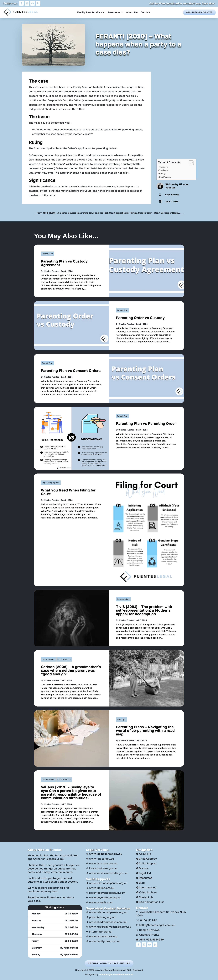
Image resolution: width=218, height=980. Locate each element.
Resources (114, 12)
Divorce (144, 868)
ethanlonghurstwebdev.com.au (116, 974)
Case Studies (172, 195)
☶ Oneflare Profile (148, 935)
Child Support (148, 863)
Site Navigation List (151, 902)
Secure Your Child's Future (109, 963)
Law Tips (121, 719)
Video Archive (148, 892)
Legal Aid (145, 873)
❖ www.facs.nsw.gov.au (102, 863)
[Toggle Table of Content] (190, 163)
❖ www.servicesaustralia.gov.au (107, 873)
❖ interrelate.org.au (99, 931)
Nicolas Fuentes (52, 271)
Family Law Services (90, 12)
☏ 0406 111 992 (146, 920)
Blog (142, 883)
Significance (165, 177)
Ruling (162, 173)
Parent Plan (47, 254)
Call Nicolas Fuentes (199, 12)
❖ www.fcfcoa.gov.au (100, 859)
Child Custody (148, 859)
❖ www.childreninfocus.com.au (106, 922)
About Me (132, 12)
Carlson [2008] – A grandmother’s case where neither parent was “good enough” (71, 670)
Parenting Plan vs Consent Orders (71, 371)
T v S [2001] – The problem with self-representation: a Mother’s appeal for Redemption (144, 610)
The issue (164, 170)
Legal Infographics (51, 483)
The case (163, 167)
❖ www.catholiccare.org (102, 936)
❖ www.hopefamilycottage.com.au (109, 927)
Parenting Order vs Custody (140, 318)
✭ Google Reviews (148, 930)
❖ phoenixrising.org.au (101, 917)
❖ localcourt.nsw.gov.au (102, 868)
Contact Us (146, 897)
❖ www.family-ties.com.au (103, 941)
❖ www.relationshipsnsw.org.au (107, 883)
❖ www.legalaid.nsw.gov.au (104, 854)
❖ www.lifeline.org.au (100, 888)
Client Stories (148, 887)
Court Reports (64, 659)
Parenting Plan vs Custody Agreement (64, 263)
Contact (145, 12)
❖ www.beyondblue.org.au (103, 897)
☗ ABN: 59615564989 (150, 939)
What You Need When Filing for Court (68, 492)
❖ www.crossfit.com (99, 902)
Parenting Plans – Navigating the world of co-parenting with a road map (145, 731)
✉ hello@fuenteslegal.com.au (155, 925)
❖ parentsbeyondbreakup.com (106, 893)
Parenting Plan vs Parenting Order (146, 423)
